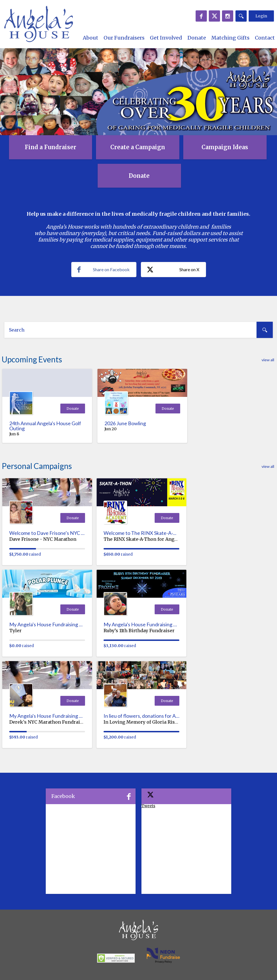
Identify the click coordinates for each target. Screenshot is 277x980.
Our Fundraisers (124, 38)
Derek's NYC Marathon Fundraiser (48, 722)
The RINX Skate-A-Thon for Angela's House (152, 539)
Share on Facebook (103, 270)
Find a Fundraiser (51, 147)
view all (268, 360)
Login (261, 16)
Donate (197, 38)
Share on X (173, 270)
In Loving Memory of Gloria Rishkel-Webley (153, 722)
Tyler (15, 631)
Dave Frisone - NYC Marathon (43, 539)
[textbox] (138, 330)
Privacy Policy (163, 961)
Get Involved (166, 38)
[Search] (241, 16)
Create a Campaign (138, 147)
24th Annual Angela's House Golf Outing (45, 426)
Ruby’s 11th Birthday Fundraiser (139, 631)
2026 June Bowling (125, 423)
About (91, 38)
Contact (265, 38)
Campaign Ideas (225, 147)
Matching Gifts (230, 38)
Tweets (148, 806)
